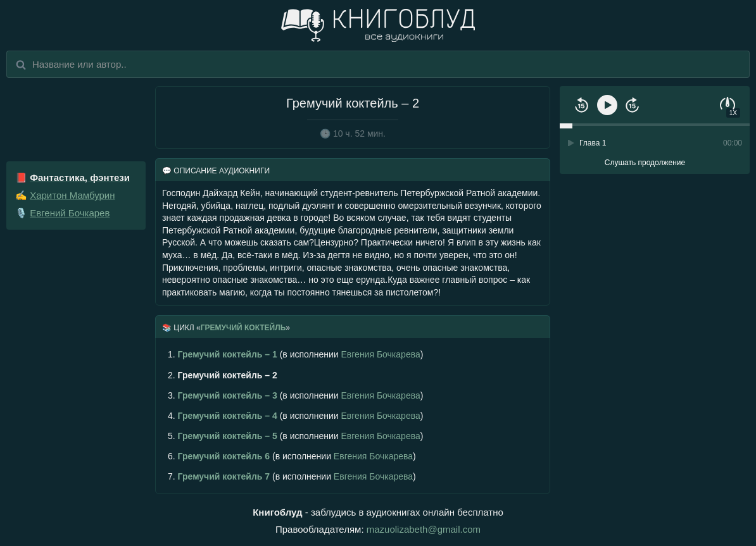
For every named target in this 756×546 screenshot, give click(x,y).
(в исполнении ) (295, 354)
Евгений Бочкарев (70, 213)
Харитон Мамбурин (72, 195)
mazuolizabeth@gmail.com (424, 529)
